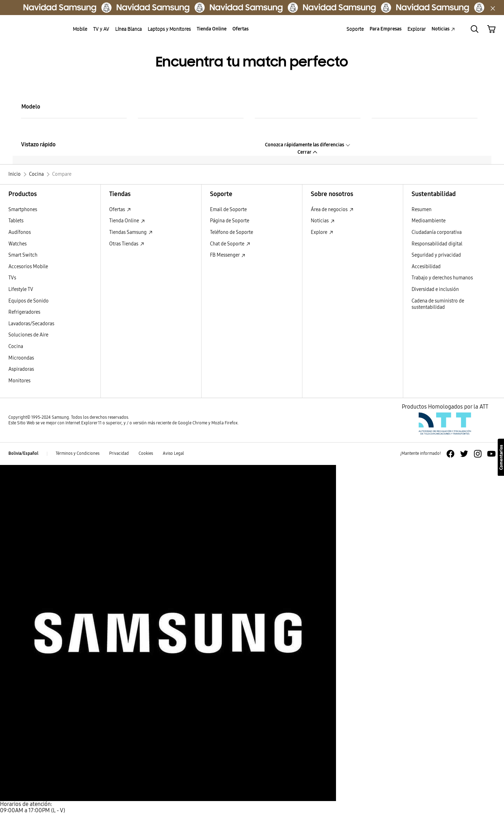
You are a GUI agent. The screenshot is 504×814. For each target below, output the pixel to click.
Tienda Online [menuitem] (212, 29)
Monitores (19, 381)
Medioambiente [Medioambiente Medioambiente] (429, 221)
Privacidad (119, 453)
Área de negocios (332, 210)
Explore (322, 232)
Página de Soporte (230, 221)
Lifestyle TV (21, 289)
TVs (12, 278)
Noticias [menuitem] (443, 29)
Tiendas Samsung (131, 232)
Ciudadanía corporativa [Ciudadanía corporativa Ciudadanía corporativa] (437, 232)
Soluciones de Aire (28, 335)
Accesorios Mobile (28, 267)
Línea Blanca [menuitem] (128, 29)
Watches (17, 244)
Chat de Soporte (230, 244)
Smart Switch (23, 255)
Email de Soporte (228, 210)
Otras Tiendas (127, 244)
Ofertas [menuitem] (240, 29)
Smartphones (23, 210)
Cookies (146, 453)
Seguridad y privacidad (436, 255)
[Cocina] (36, 174)
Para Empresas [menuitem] (386, 29)
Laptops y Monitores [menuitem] (169, 29)
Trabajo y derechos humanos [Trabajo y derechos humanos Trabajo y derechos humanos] (442, 278)
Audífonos (20, 232)
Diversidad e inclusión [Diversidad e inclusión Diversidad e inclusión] (435, 289)
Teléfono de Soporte (232, 232)
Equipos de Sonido (29, 301)
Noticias (323, 221)
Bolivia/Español (23, 453)
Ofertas (120, 210)
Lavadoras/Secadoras (31, 324)
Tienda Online (127, 221)
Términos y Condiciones (78, 453)
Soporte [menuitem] (355, 29)
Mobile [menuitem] (80, 29)
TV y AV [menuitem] (101, 29)
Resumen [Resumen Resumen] (422, 210)
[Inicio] (15, 174)
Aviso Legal (173, 453)
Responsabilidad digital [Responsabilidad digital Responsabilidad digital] (437, 244)
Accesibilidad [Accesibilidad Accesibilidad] (426, 267)
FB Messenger (228, 255)
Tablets (16, 221)
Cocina (16, 346)
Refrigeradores (24, 312)
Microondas (21, 358)
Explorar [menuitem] (416, 29)
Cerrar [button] (308, 152)
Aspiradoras (21, 369)
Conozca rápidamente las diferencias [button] (308, 145)
